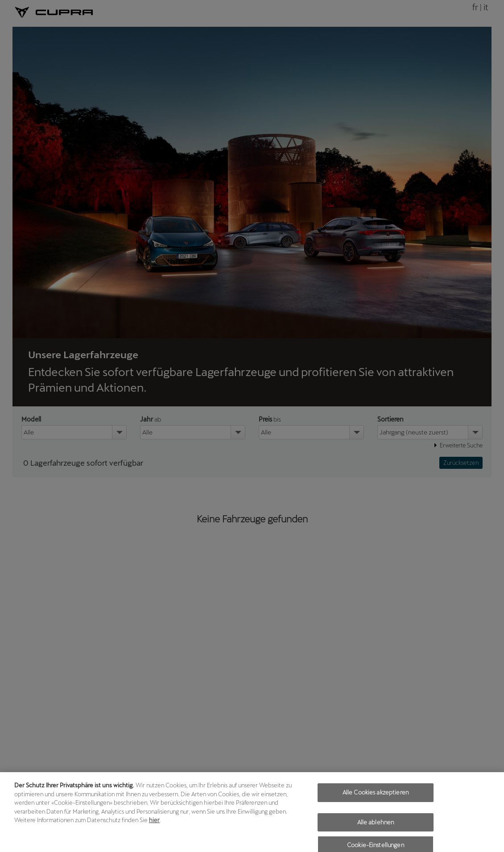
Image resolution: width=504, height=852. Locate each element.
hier (154, 824)
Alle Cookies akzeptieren (376, 796)
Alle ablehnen (376, 826)
